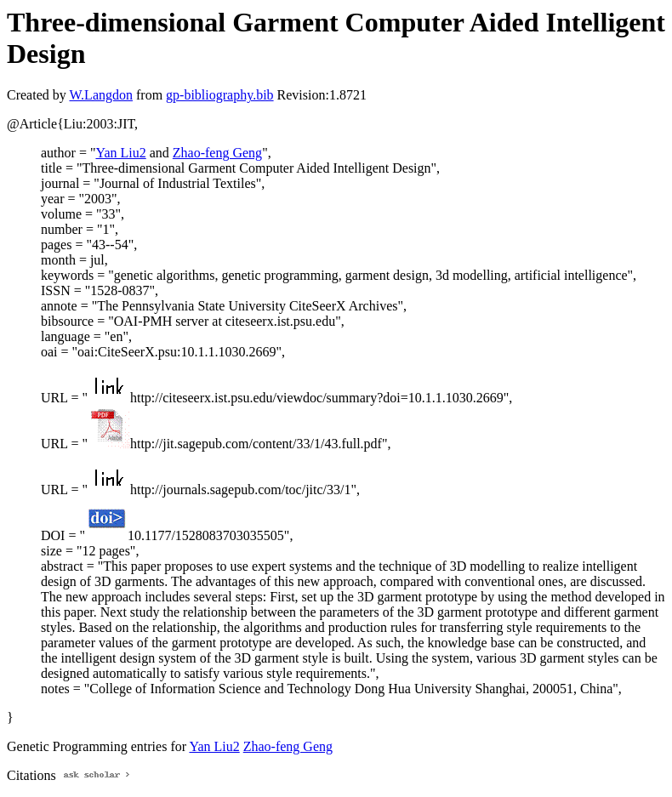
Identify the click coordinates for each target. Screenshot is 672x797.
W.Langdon (101, 95)
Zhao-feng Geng (217, 153)
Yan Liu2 (120, 153)
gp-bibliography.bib (220, 95)
